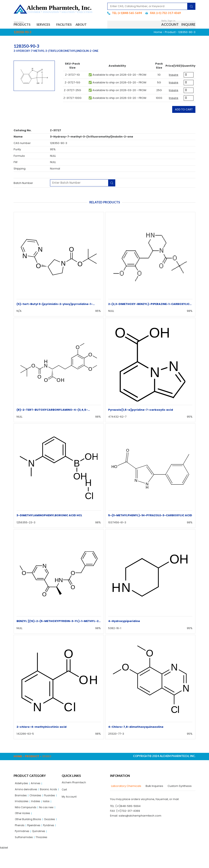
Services (49, 25)
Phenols (36, 836)
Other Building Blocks (29, 829)
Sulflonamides (25, 855)
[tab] (126, 787)
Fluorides (37, 804)
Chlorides (21, 804)
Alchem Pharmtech (75, 784)
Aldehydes (22, 785)
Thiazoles (44, 855)
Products (24, 25)
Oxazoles (21, 836)
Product (170, 33)
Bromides (43, 797)
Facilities (72, 25)
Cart (65, 791)
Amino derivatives (27, 791)
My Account (70, 799)
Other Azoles (24, 823)
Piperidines (22, 842)
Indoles (38, 810)
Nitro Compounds (27, 816)
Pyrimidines (23, 849)
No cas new (50, 816)
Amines (37, 785)
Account (170, 25)
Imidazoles (22, 810)
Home (158, 33)
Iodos (49, 810)
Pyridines (39, 842)
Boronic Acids (24, 797)
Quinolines (40, 849)
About (92, 25)
